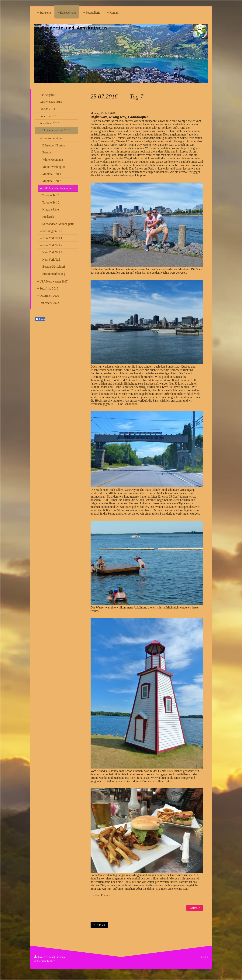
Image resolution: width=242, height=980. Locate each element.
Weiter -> (195, 908)
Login (205, 957)
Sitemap (60, 957)
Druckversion (44, 957)
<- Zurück (99, 925)
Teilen (40, 319)
